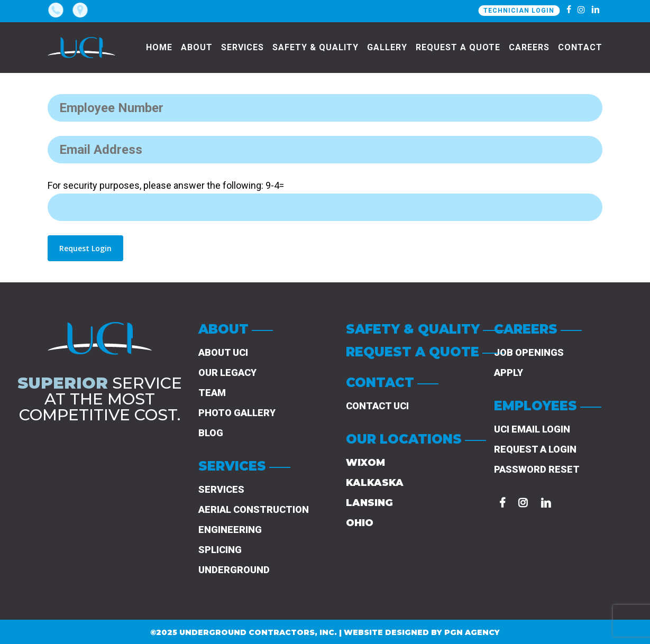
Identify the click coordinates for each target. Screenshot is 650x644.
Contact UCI (377, 406)
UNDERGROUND (234, 570)
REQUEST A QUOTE (413, 352)
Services (221, 489)
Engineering (230, 530)
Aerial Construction (254, 509)
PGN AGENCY (472, 632)
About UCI (223, 352)
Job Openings (529, 352)
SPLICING (220, 550)
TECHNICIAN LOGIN (519, 11)
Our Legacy (227, 372)
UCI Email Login (532, 429)
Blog (211, 433)
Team (212, 393)
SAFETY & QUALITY (413, 329)
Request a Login (535, 449)
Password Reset (537, 469)
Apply (509, 372)
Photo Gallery (237, 413)
